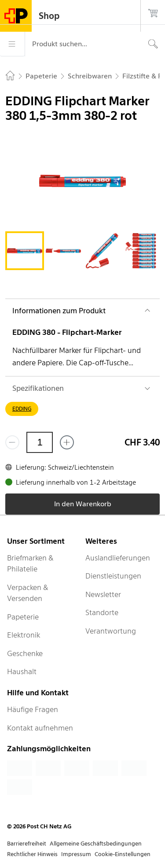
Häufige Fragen (33, 709)
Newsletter (103, 594)
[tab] (25, 251)
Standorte (102, 612)
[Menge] (40, 442)
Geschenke (25, 653)
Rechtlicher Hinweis (32, 854)
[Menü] (12, 44)
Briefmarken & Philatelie (30, 564)
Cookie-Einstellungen (123, 854)
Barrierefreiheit (27, 844)
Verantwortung (111, 631)
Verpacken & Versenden (28, 593)
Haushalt (22, 671)
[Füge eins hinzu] (67, 442)
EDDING (22, 409)
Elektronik (24, 635)
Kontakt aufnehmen (40, 728)
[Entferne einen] (12, 442)
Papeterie (23, 617)
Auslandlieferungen (118, 558)
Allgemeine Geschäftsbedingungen (96, 844)
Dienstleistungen (113, 576)
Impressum (76, 854)
